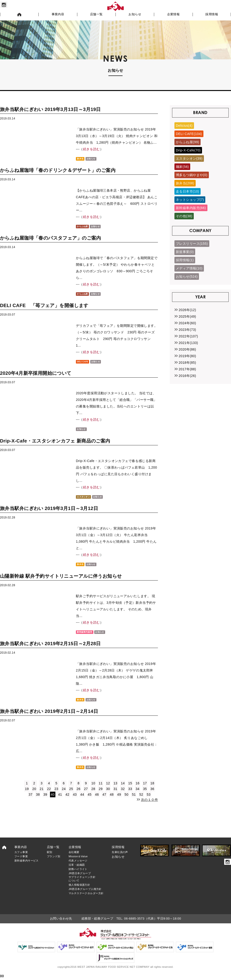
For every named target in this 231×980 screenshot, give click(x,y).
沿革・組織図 (77, 871)
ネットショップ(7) (190, 200)
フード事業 (21, 863)
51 (134, 801)
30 (108, 795)
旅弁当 (81, 158)
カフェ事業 (21, 859)
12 (108, 790)
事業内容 (58, 14)
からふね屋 (84, 227)
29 (101, 795)
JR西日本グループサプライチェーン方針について (82, 883)
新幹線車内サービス (27, 867)
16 (137, 790)
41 (60, 801)
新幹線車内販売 (87, 636)
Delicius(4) (184, 126)
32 (123, 795)
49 (119, 801)
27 (86, 795)
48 (112, 801)
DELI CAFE (84, 363)
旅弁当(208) (185, 183)
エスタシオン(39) (189, 158)
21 (41, 795)
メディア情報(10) (189, 268)
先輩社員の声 (120, 859)
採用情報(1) (185, 260)
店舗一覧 (96, 14)
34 (137, 795)
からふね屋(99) (188, 142)
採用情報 (212, 14)
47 (104, 801)
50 (126, 801)
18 (152, 790)
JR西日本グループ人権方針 (85, 896)
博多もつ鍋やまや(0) (192, 175)
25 (71, 795)
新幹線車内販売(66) (191, 208)
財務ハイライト (78, 876)
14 (123, 790)
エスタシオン (85, 500)
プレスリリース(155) (192, 244)
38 (38, 801)
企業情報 (173, 14)
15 (130, 790)
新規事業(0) (185, 252)
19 (27, 795)
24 (64, 795)
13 (115, 790)
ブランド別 (54, 863)
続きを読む (91, 149)
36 (152, 795)
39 (45, 801)
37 (30, 801)
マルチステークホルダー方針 (86, 900)
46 (97, 801)
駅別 (50, 859)
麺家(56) (182, 167)
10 (93, 790)
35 (145, 795)
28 (93, 795)
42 (67, 801)
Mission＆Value (78, 863)
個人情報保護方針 (79, 891)
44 (82, 801)
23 (56, 795)
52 (141, 801)
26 (78, 795)
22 (49, 795)
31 (115, 795)
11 (101, 790)
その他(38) (184, 216)
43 (75, 801)
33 (130, 795)
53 (148, 801)
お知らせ (135, 14)
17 (145, 790)
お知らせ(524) (187, 277)
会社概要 (74, 859)
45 (90, 801)
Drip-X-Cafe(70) (188, 150)
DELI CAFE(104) (189, 134)
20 (34, 795)
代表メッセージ (78, 867)
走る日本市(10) (188, 191)
